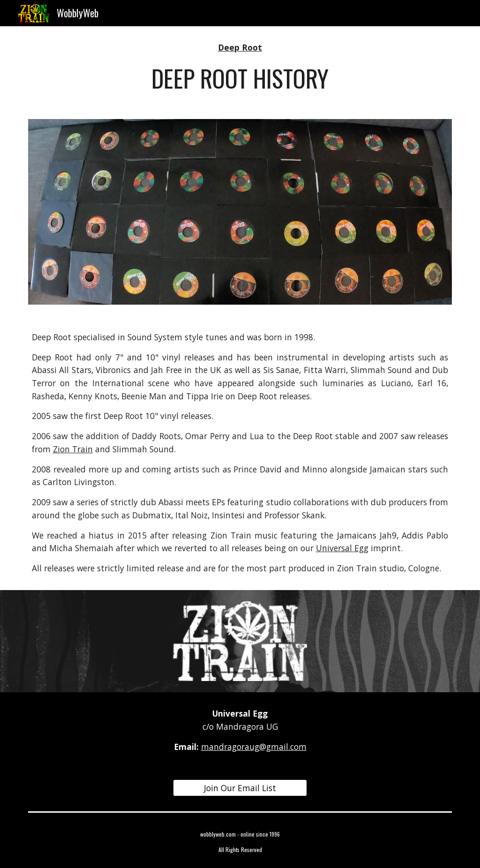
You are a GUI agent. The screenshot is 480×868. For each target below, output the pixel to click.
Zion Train (73, 449)
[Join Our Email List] (240, 788)
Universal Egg (342, 548)
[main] (240, 67)
